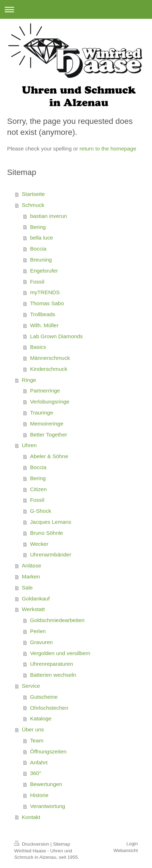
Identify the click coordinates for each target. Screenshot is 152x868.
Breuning (41, 260)
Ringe (29, 380)
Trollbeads (43, 314)
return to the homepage (108, 149)
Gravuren (41, 642)
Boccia (38, 249)
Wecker (39, 544)
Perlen (38, 631)
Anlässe (32, 565)
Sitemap (61, 844)
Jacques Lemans (51, 522)
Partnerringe (45, 391)
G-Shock (41, 511)
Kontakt (31, 817)
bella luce (42, 238)
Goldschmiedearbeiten (57, 620)
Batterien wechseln (53, 675)
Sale (27, 587)
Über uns (33, 729)
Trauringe (42, 413)
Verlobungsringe (50, 402)
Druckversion (32, 844)
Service (31, 686)
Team (37, 740)
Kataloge (41, 718)
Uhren (29, 445)
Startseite (33, 194)
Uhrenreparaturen (52, 664)
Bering (38, 227)
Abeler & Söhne (49, 456)
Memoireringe (47, 424)
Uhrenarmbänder (51, 554)
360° (36, 773)
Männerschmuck (50, 358)
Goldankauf (36, 598)
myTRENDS (45, 292)
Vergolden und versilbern (60, 653)
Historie (39, 795)
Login (132, 844)
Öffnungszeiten (48, 751)
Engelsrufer (44, 271)
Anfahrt (39, 762)
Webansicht (126, 850)
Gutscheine (44, 697)
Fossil (37, 282)
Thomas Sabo (47, 303)
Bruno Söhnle (47, 533)
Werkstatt (33, 609)
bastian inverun (49, 216)
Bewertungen (46, 784)
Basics (38, 347)
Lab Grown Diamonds (57, 336)
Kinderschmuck (49, 369)
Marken (31, 576)
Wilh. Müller (44, 325)
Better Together (49, 435)
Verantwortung (48, 806)
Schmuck (33, 205)
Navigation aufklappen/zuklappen (76, 9)
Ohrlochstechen (49, 708)
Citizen (38, 489)
